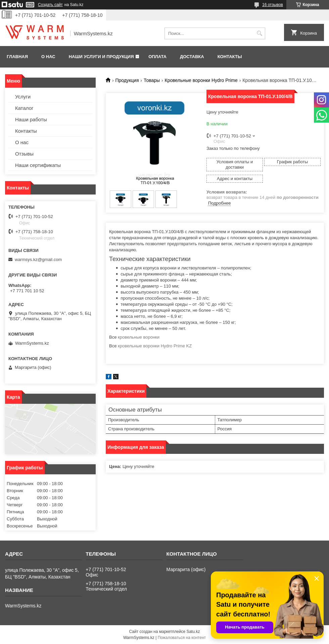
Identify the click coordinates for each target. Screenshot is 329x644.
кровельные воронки (139, 337)
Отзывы (24, 154)
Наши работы (31, 119)
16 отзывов (273, 5)
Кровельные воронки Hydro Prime (201, 80)
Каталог (24, 108)
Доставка (192, 57)
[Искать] (259, 33)
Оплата (157, 57)
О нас (48, 57)
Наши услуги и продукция (101, 57)
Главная (17, 57)
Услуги (23, 97)
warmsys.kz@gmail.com (38, 260)
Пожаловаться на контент (182, 638)
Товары (152, 80)
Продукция (127, 80)
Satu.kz (193, 632)
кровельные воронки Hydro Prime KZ (155, 346)
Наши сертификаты (38, 165)
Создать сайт (50, 5)
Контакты (230, 57)
